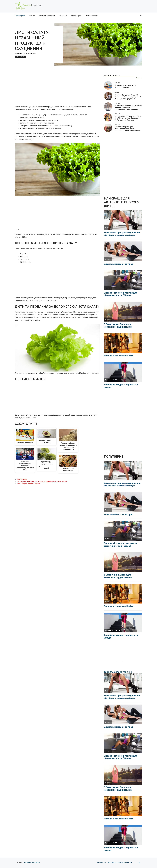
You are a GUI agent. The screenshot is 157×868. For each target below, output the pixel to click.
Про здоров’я (20, 16)
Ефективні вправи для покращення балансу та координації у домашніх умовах (127, 129)
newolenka (19, 53)
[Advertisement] (57, 90)
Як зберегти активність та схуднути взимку (125, 86)
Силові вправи (77, 16)
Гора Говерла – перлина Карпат (29, 484)
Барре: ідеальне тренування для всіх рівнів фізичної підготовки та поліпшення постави (128, 118)
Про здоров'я (20, 57)
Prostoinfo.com (32, 863)
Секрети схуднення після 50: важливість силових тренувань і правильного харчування (128, 97)
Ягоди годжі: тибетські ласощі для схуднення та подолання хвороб (42, 481)
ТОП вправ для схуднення (118, 672)
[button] (141, 16)
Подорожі (63, 16)
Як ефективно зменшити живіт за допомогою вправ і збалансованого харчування (128, 107)
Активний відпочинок (47, 16)
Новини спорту (92, 16)
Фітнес (32, 16)
